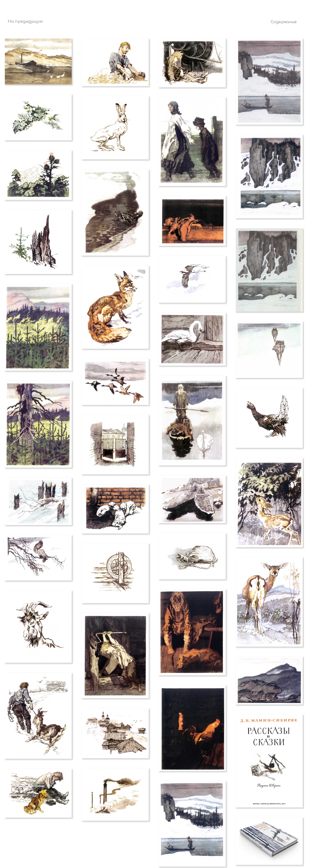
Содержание (284, 22)
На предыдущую (25, 21)
